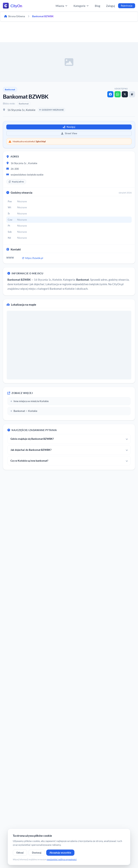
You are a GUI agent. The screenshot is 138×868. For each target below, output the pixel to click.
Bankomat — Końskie (24, 411)
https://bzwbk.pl (33, 258)
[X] (125, 94)
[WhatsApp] (118, 94)
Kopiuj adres (16, 182)
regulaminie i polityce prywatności (62, 859)
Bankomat (10, 89)
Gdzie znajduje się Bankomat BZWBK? (32, 439)
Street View (69, 133)
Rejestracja (127, 6)
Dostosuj (37, 853)
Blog (98, 6)
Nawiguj (69, 127)
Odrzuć (20, 853)
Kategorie (81, 6)
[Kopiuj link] (132, 94)
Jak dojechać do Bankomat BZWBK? (31, 450)
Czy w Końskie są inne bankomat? (29, 461)
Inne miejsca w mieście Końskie (29, 401)
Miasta (62, 6)
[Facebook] (110, 94)
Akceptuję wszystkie (60, 853)
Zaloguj (110, 6)
